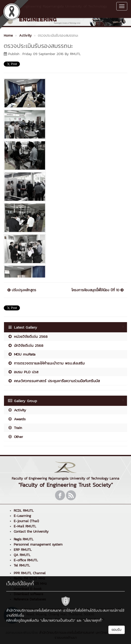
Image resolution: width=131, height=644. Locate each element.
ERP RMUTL (23, 550)
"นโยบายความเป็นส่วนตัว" (58, 620)
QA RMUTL (22, 555)
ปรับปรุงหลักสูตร (22, 290)
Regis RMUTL (24, 539)
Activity (17, 410)
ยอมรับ (117, 630)
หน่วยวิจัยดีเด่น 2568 (28, 336)
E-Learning (22, 516)
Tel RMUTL (22, 565)
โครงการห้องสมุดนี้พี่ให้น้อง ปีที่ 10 (98, 290)
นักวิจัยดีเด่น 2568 (26, 345)
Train (15, 428)
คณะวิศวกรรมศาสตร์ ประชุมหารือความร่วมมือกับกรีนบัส (54, 381)
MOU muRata (22, 354)
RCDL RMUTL (24, 511)
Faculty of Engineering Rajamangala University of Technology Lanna (55, 9)
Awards (17, 419)
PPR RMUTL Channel (30, 573)
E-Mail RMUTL (25, 526)
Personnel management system (38, 544)
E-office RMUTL (26, 560)
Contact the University (31, 532)
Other (15, 437)
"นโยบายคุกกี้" (93, 620)
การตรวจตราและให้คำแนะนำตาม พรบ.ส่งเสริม (46, 363)
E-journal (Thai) (26, 521)
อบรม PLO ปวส (23, 372)
